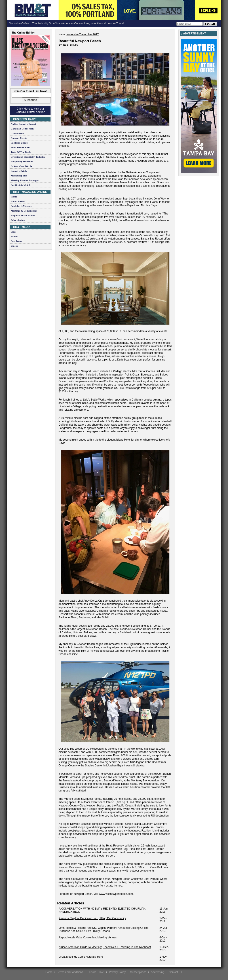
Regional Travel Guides (23, 215)
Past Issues (16, 241)
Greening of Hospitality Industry (28, 157)
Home (14, 197)
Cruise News (17, 133)
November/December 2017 (82, 34)
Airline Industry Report (23, 124)
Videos (14, 246)
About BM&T (18, 201)
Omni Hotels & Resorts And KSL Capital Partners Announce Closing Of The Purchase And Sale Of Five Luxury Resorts (104, 929)
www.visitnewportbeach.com (116, 894)
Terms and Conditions (70, 972)
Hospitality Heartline (22, 161)
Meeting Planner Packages (25, 180)
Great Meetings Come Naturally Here (81, 957)
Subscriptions (18, 220)
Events (14, 236)
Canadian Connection (22, 129)
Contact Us (175, 972)
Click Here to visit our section (30, 110)
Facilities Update (20, 143)
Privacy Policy (117, 972)
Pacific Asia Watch (21, 185)
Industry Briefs (19, 171)
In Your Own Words (21, 166)
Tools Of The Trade (21, 152)
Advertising (157, 972)
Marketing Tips (19, 176)
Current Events (19, 138)
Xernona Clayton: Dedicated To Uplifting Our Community (92, 918)
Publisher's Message (21, 206)
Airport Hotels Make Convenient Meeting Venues (88, 938)
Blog (13, 232)
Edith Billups (71, 45)
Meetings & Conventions (24, 211)
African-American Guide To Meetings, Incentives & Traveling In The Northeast (105, 947)
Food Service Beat (20, 147)
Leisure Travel (96, 972)
